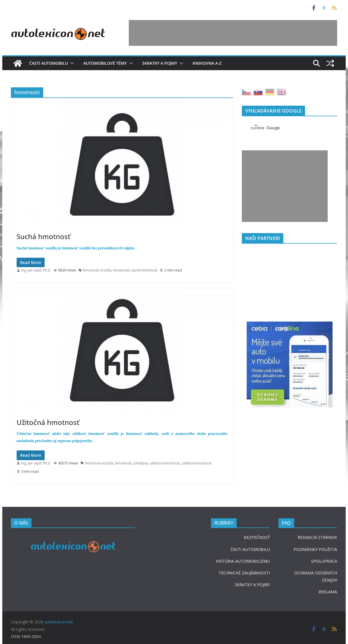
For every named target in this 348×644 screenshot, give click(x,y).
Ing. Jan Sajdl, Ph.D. (36, 270)
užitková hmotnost (196, 463)
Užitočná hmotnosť (48, 422)
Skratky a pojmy (160, 63)
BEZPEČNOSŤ (257, 537)
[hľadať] (283, 128)
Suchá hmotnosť (43, 236)
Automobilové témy (105, 63)
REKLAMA (328, 592)
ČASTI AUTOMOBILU (250, 549)
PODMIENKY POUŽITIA (315, 549)
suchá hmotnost (144, 270)
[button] (71, 63)
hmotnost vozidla (97, 270)
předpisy (141, 463)
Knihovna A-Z (207, 63)
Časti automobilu (49, 63)
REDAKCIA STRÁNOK (317, 537)
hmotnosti (121, 270)
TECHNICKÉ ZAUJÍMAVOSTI (244, 573)
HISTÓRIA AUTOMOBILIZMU (243, 561)
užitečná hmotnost (165, 463)
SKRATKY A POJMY (252, 585)
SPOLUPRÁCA (324, 561)
